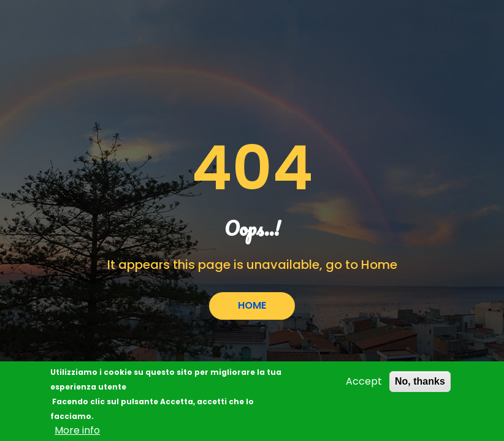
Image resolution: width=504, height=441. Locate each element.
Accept (364, 384)
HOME (252, 305)
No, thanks (420, 384)
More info (77, 433)
